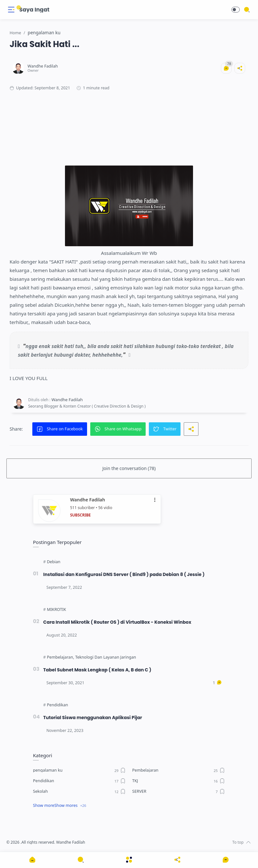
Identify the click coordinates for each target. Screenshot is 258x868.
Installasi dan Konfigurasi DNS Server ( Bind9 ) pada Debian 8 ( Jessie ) (126, 574)
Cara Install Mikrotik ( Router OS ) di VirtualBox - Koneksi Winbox (119, 622)
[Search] (247, 10)
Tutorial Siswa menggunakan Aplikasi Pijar (94, 718)
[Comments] (225, 68)
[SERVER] (179, 791)
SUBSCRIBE (81, 515)
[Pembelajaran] (60, 657)
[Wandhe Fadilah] (44, 66)
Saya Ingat (34, 10)
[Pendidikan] (57, 705)
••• (155, 500)
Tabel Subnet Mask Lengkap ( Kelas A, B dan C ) (99, 670)
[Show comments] (226, 860)
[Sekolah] (79, 791)
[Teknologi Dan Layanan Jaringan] (106, 657)
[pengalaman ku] (79, 770)
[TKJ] (179, 781)
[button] (236, 10)
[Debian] (53, 562)
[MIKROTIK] (56, 610)
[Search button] (19, 8)
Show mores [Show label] (66, 805)
